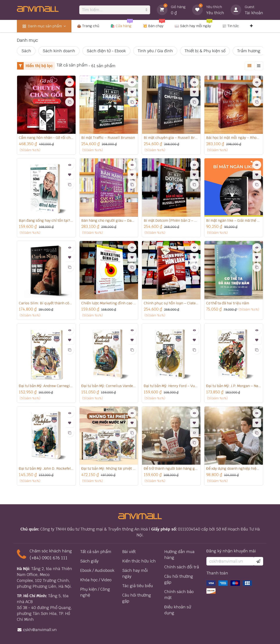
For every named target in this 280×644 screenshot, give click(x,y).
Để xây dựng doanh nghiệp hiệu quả (234, 471)
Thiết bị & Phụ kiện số (205, 51)
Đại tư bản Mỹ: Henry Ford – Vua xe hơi (171, 388)
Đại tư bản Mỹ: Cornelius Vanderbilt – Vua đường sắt (109, 388)
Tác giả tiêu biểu (138, 586)
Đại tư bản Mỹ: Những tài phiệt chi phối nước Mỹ (109, 471)
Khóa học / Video (96, 580)
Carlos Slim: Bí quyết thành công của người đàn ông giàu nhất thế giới (46, 304)
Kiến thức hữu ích (139, 561)
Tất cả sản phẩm (96, 552)
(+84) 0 (37, 558)
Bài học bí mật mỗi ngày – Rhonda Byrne (234, 138)
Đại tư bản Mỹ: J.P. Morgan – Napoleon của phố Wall (234, 388)
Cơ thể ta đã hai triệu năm (230, 304)
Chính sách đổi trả (182, 567)
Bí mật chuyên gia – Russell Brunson (171, 138)
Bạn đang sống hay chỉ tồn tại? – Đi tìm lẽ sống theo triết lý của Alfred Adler (46, 221)
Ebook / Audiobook (97, 570)
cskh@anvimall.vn (40, 630)
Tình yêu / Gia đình (155, 51)
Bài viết (129, 552)
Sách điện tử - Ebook (106, 51)
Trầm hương (249, 51)
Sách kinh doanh (59, 51)
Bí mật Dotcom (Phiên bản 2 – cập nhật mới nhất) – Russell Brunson (171, 221)
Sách (26, 51)
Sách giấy (89, 561)
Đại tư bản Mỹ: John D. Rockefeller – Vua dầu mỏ (46, 471)
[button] (258, 561)
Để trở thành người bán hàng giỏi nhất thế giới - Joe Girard (171, 471)
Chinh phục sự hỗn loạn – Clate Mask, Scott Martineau (171, 304)
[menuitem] (44, 26)
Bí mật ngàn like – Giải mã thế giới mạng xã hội (234, 221)
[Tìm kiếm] (147, 10)
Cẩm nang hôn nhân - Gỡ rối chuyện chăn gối (46, 138)
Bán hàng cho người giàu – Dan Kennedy (109, 221)
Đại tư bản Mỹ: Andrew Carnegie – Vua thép (46, 388)
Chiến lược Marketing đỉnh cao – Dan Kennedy (109, 304)
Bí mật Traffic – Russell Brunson (109, 138)
